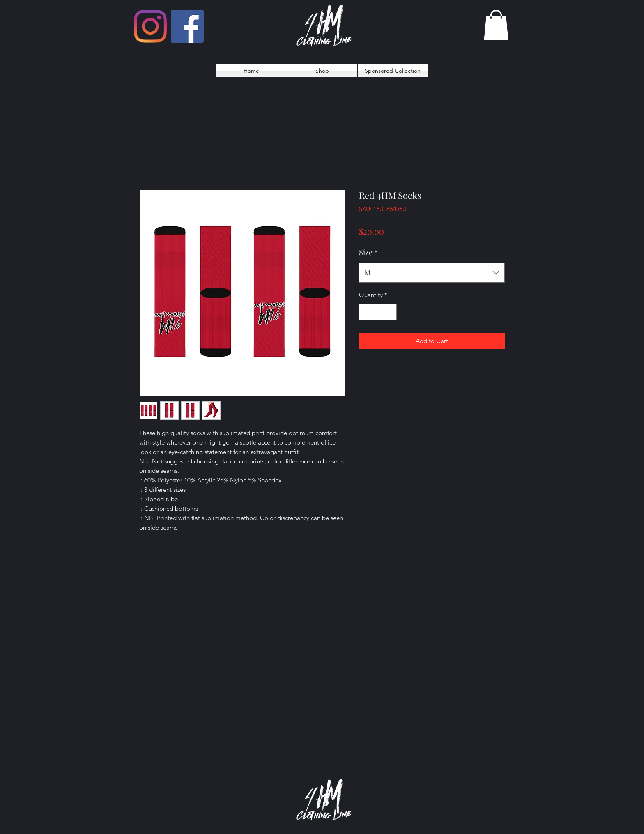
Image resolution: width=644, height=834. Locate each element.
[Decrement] (366, 312)
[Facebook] (187, 26)
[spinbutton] (378, 312)
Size (368, 252)
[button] (496, 25)
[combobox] (432, 273)
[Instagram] (150, 26)
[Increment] (390, 312)
